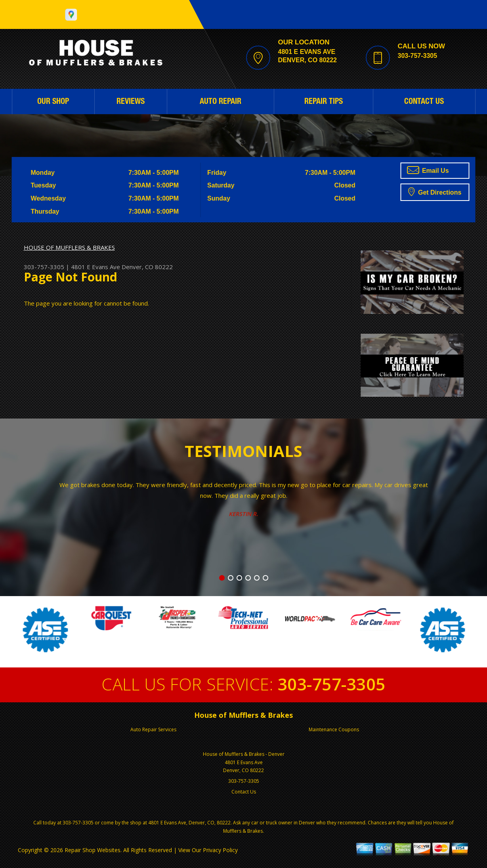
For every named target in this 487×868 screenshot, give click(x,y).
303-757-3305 (418, 56)
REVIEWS (131, 102)
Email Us (428, 170)
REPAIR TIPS (324, 102)
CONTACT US (424, 102)
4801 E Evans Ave (95, 267)
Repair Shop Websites (93, 850)
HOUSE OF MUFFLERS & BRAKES (69, 247)
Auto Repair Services (153, 729)
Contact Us (244, 792)
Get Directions (435, 191)
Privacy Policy (220, 850)
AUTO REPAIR (221, 102)
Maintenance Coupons (334, 729)
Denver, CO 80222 (147, 267)
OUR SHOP (53, 102)
